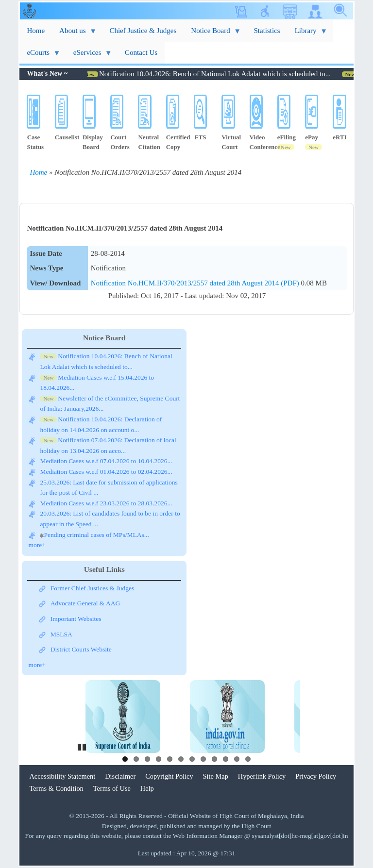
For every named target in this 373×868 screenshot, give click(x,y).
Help (147, 788)
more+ (37, 545)
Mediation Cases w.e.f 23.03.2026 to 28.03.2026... (106, 503)
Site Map (216, 776)
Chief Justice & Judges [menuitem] (143, 31)
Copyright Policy (169, 776)
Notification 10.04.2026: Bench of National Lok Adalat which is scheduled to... (221, 74)
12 (248, 759)
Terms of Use (112, 788)
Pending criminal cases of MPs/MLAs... (96, 535)
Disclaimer (120, 776)
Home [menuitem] (36, 31)
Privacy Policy (316, 776)
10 (226, 759)
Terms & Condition (56, 788)
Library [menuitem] (307, 34)
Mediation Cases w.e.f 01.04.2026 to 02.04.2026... (106, 472)
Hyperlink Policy (262, 776)
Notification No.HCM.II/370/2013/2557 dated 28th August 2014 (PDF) (196, 283)
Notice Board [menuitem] (212, 34)
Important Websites (76, 619)
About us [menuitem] (74, 34)
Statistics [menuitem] (267, 31)
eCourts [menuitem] (40, 56)
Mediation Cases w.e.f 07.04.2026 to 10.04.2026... (106, 461)
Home (38, 172)
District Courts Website (81, 649)
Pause (83, 746)
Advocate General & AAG (85, 603)
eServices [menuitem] (89, 56)
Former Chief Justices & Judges (92, 588)
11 (237, 759)
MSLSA (61, 634)
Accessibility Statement (62, 776)
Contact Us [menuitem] (141, 52)
